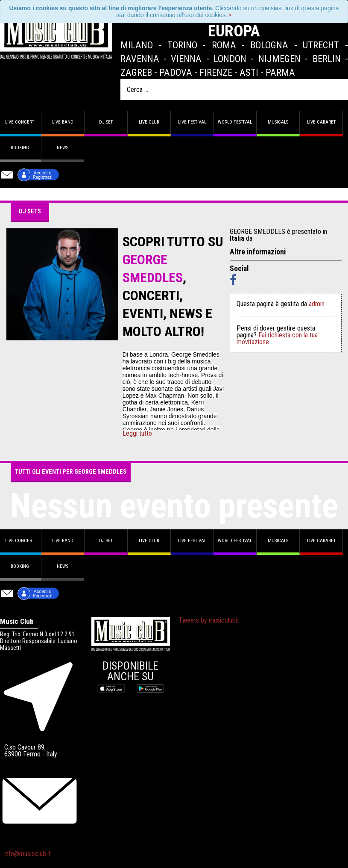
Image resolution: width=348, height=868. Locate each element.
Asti (249, 72)
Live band (63, 122)
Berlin (327, 59)
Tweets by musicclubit (209, 620)
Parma (280, 72)
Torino (182, 45)
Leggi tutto (137, 434)
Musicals (278, 122)
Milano (137, 45)
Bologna (269, 45)
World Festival (235, 122)
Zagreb (136, 72)
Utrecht (321, 45)
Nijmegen (279, 59)
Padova (176, 72)
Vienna (186, 59)
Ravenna (140, 59)
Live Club (149, 122)
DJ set (106, 122)
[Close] (230, 15)
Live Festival (192, 122)
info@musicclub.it (28, 854)
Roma (224, 45)
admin (317, 304)
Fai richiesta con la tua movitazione (277, 338)
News (63, 148)
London (230, 59)
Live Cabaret (321, 122)
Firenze (216, 72)
